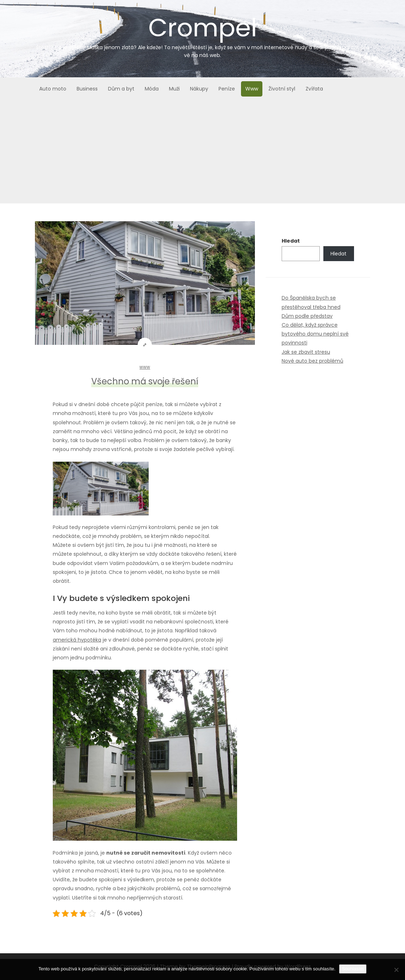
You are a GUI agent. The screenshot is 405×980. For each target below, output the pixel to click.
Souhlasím (353, 969)
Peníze (227, 89)
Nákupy (199, 89)
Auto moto (53, 89)
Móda (152, 89)
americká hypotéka (77, 640)
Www (252, 89)
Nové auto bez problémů (312, 361)
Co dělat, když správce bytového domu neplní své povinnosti (315, 334)
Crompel (202, 35)
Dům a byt (121, 89)
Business (87, 89)
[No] (396, 970)
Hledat (291, 241)
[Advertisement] (202, 154)
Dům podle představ (307, 316)
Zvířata (314, 89)
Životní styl (282, 89)
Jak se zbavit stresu (306, 352)
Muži (174, 89)
